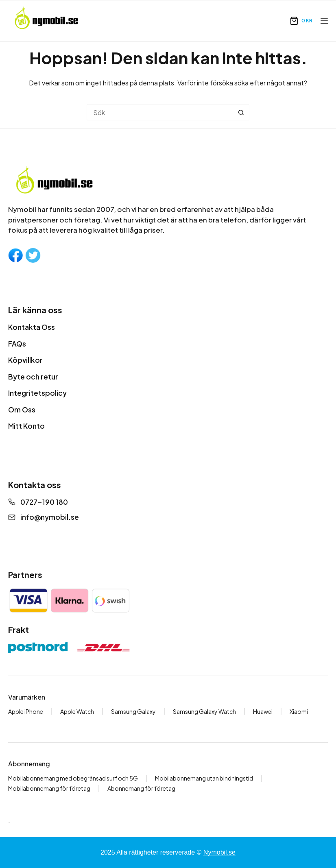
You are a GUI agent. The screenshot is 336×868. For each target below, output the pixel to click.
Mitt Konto (26, 426)
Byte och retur (33, 377)
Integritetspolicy (37, 393)
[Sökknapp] (241, 112)
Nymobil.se (219, 852)
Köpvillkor (25, 360)
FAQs (17, 344)
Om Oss (22, 410)
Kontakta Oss (32, 327)
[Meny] (324, 21)
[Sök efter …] (160, 112)
